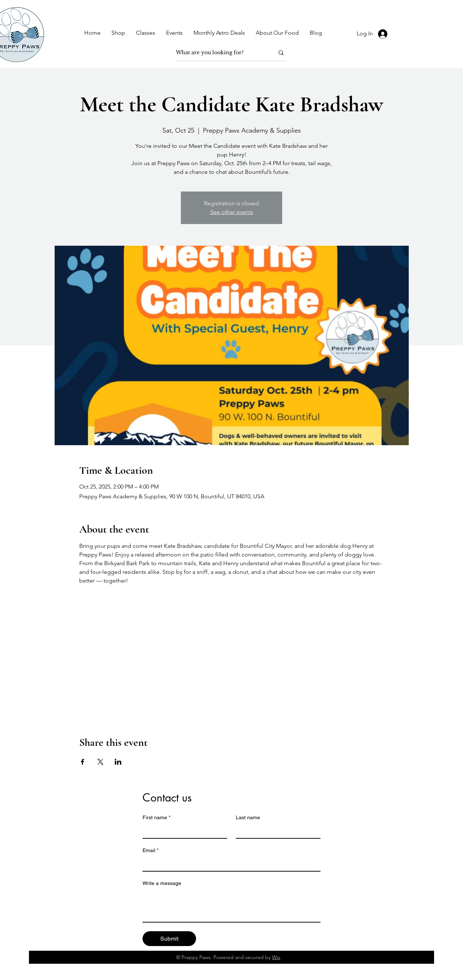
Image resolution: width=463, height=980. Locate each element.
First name (156, 818)
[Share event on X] (100, 762)
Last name (248, 817)
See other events (232, 212)
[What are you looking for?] (220, 53)
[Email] (229, 864)
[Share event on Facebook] (83, 762)
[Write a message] (231, 906)
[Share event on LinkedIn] (118, 762)
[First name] (183, 831)
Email (150, 850)
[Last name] (276, 831)
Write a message (162, 883)
